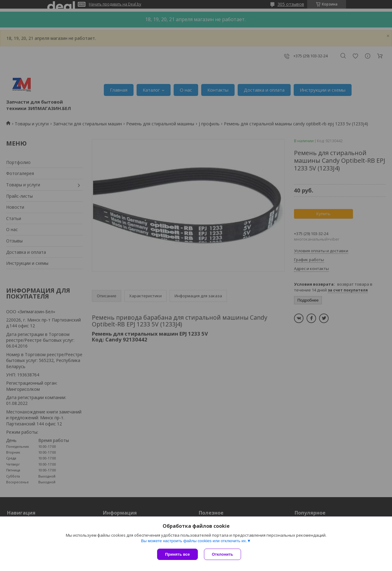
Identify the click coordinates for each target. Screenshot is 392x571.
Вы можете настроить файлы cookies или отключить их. (194, 541)
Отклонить (222, 554)
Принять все (177, 554)
